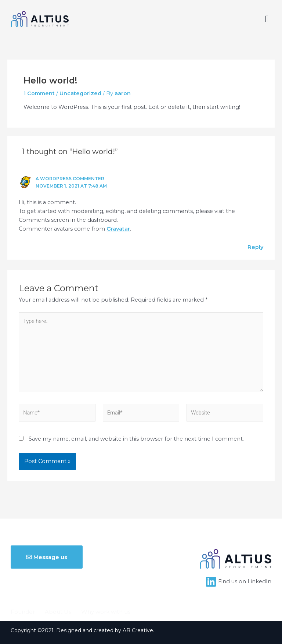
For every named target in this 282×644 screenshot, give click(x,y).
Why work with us (106, 592)
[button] (267, 19)
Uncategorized (80, 93)
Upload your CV (38, 604)
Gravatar (118, 229)
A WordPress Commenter (70, 179)
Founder (23, 592)
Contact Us (85, 604)
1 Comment (39, 93)
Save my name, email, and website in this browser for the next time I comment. (136, 439)
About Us (58, 592)
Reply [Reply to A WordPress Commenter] (255, 247)
